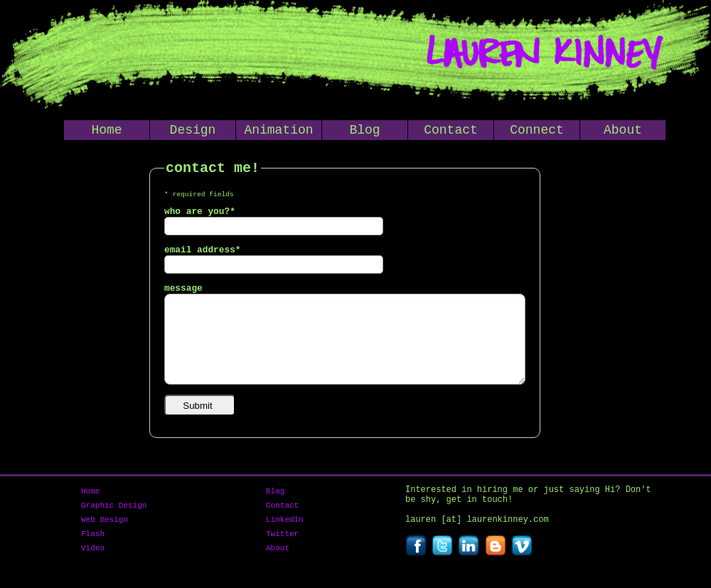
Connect (537, 132)
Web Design (105, 528)
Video (93, 561)
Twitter (282, 544)
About (623, 132)
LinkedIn (285, 528)
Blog (364, 132)
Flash (93, 544)
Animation (278, 132)
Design (193, 132)
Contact (451, 132)
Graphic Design (114, 512)
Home (106, 132)
